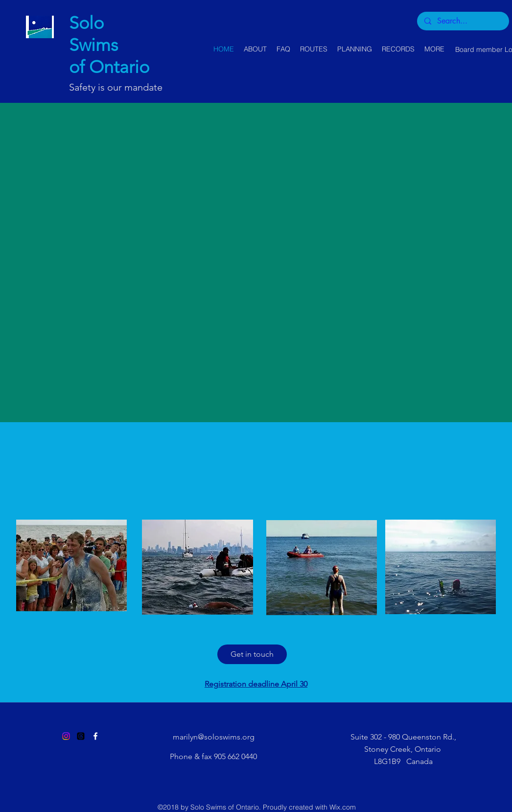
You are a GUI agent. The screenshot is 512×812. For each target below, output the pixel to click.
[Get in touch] (252, 654)
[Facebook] (95, 736)
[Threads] (81, 736)
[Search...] (463, 21)
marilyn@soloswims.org (214, 737)
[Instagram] (66, 736)
